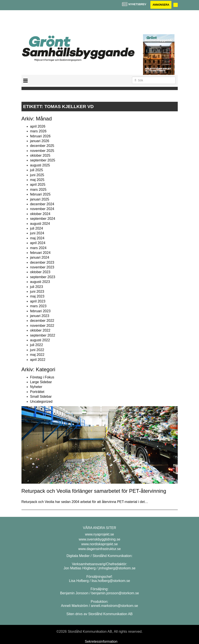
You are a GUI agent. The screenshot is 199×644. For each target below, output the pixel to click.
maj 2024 (37, 238)
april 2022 (38, 360)
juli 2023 (37, 287)
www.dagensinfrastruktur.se (100, 549)
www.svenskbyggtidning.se (99, 539)
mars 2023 (38, 306)
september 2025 (43, 160)
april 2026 (38, 126)
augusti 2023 (40, 282)
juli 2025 (37, 170)
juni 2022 (37, 350)
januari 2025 (40, 199)
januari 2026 (40, 141)
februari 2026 (40, 136)
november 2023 (42, 267)
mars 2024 (38, 248)
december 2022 (42, 321)
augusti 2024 (40, 224)
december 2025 (42, 146)
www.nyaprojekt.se (99, 534)
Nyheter (36, 387)
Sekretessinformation (101, 642)
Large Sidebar (41, 382)
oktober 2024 (40, 214)
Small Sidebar (41, 397)
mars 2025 (38, 190)
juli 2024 (37, 228)
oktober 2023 (40, 272)
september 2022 (43, 335)
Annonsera (161, 5)
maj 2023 (37, 296)
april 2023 (38, 301)
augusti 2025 (40, 165)
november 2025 (42, 151)
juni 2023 (37, 292)
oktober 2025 (40, 155)
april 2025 (38, 185)
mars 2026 (38, 131)
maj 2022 (37, 355)
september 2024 (43, 219)
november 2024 (42, 209)
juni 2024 (37, 233)
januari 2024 (40, 257)
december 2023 (42, 262)
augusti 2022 (40, 340)
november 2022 (42, 326)
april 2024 (38, 243)
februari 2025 (40, 194)
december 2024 (42, 204)
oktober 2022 (40, 330)
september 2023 (43, 277)
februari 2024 (40, 253)
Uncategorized (41, 402)
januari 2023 (40, 316)
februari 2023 (40, 311)
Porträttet (37, 392)
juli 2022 (37, 345)
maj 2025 (37, 180)
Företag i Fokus (42, 377)
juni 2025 (37, 175)
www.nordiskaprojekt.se (99, 544)
